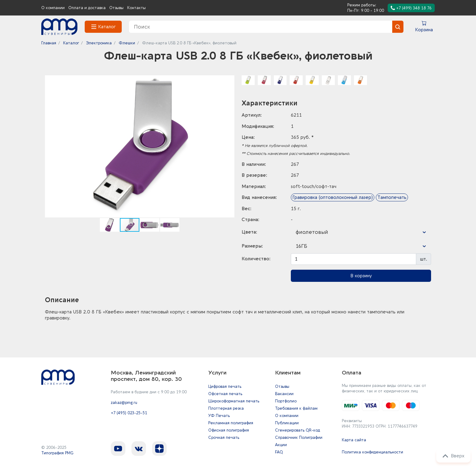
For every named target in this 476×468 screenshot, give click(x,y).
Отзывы (116, 8)
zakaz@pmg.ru (124, 403)
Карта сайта (354, 440)
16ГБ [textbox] (301, 246)
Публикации (287, 423)
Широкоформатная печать (234, 401)
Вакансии (284, 394)
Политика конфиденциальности (372, 452)
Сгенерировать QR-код (297, 430)
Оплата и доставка (87, 8)
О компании (53, 8)
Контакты (136, 8)
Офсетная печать (225, 394)
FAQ (279, 452)
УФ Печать (219, 416)
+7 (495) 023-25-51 (129, 413)
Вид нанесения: (259, 197)
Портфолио (286, 401)
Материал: (254, 186)
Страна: (250, 220)
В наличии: (254, 164)
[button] (229, 81)
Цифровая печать (225, 386)
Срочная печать (224, 437)
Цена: (248, 137)
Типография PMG (57, 453)
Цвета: (249, 232)
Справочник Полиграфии (299, 437)
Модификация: (258, 126)
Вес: (246, 209)
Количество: (256, 259)
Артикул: (252, 115)
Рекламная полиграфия (231, 423)
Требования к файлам (296, 408)
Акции (281, 445)
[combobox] (361, 232)
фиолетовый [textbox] (312, 232)
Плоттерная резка (226, 408)
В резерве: (254, 175)
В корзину (361, 276)
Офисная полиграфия (229, 430)
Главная (49, 43)
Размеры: (252, 246)
